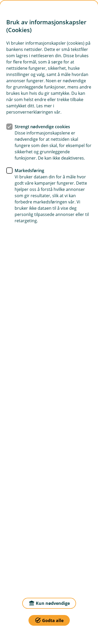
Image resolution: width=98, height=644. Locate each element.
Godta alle (49, 620)
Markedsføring (29, 171)
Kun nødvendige (49, 603)
